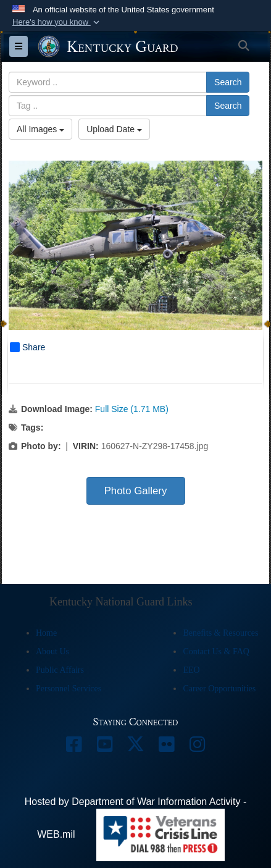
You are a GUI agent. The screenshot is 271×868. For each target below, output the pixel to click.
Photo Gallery (136, 491)
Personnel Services (69, 689)
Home (46, 633)
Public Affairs (60, 670)
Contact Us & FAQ (216, 651)
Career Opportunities (219, 689)
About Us (52, 651)
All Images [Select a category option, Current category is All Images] (40, 129)
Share (27, 347)
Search (228, 82)
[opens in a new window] (74, 747)
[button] (57, 22)
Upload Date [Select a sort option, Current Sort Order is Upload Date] (114, 129)
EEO (191, 670)
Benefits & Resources (220, 633)
